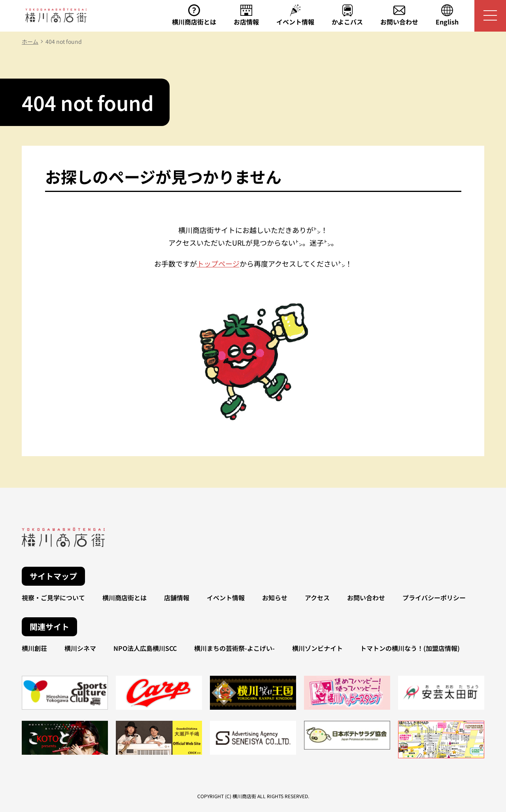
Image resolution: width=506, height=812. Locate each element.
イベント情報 (226, 598)
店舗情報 (177, 598)
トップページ (218, 263)
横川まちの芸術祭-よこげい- (234, 648)
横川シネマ (80, 648)
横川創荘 (34, 648)
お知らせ (275, 598)
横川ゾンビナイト (317, 648)
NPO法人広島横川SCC (145, 648)
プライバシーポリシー (434, 598)
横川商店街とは (125, 598)
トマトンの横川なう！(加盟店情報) (410, 648)
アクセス (317, 598)
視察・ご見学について (53, 598)
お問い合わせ (366, 598)
